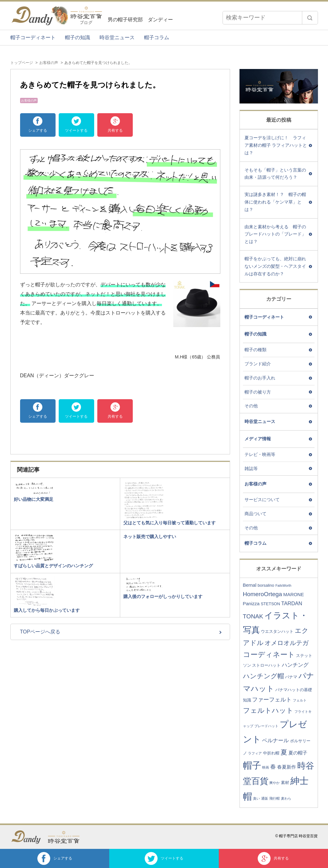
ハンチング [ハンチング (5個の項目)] (295, 665)
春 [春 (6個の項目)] (273, 767)
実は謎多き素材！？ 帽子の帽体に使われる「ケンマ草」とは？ (275, 202)
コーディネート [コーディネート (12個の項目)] (269, 654)
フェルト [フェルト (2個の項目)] (300, 700)
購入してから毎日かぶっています (47, 610)
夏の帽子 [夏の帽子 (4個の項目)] (298, 753)
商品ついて (255, 514)
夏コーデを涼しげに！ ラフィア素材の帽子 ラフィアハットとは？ (276, 145)
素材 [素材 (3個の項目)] (285, 783)
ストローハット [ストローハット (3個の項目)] (266, 665)
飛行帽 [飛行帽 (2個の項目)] (274, 798)
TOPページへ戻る (40, 632)
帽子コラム (157, 37)
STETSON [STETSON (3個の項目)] (270, 604)
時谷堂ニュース (117, 37)
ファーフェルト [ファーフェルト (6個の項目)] (272, 700)
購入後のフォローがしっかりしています (163, 596)
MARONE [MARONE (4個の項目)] (293, 594)
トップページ (22, 63)
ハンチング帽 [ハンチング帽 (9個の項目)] (263, 676)
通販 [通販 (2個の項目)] (265, 798)
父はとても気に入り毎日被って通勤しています (169, 523)
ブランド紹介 (258, 364)
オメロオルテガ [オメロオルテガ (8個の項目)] (287, 643)
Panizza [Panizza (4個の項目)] (251, 603)
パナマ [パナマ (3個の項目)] (291, 677)
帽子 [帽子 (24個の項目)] (252, 765)
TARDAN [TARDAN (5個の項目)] (292, 603)
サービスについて (262, 500)
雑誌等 (251, 468)
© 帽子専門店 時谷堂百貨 (297, 836)
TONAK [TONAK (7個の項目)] (253, 616)
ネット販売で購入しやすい (150, 537)
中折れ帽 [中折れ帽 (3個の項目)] (271, 753)
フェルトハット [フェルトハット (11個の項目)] (268, 710)
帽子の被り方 (258, 392)
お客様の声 (49, 63)
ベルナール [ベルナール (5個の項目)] (275, 741)
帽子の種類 (255, 350)
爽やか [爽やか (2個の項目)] (274, 783)
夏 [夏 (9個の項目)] (284, 752)
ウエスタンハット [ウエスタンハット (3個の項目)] (277, 631)
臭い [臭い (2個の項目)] (256, 798)
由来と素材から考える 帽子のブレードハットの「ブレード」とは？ (275, 234)
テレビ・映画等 (260, 454)
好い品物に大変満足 (34, 499)
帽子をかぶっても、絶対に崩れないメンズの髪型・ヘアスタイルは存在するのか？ (275, 266)
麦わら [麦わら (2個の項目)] (286, 798)
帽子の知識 (78, 37)
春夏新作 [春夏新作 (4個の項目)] (287, 767)
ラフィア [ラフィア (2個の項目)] (255, 753)
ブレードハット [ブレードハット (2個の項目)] (266, 726)
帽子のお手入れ (260, 378)
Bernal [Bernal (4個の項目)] (250, 585)
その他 (251, 406)
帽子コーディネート (33, 37)
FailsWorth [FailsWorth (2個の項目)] (283, 585)
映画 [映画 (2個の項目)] (266, 767)
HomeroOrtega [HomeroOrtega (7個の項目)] (263, 594)
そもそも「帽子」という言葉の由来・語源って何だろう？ (275, 174)
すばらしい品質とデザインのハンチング (53, 566)
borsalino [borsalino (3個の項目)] (266, 585)
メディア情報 (258, 439)
